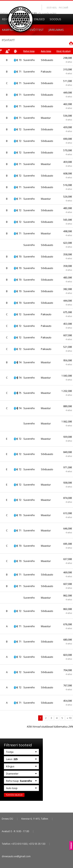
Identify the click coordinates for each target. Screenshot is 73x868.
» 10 (69, 718)
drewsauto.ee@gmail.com (16, 856)
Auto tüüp (46, 51)
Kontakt (8, 40)
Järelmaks (56, 30)
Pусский (63, 8)
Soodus (55, 19)
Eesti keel (52, 8)
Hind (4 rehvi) (64, 51)
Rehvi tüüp (29, 51)
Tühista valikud (14, 795)
